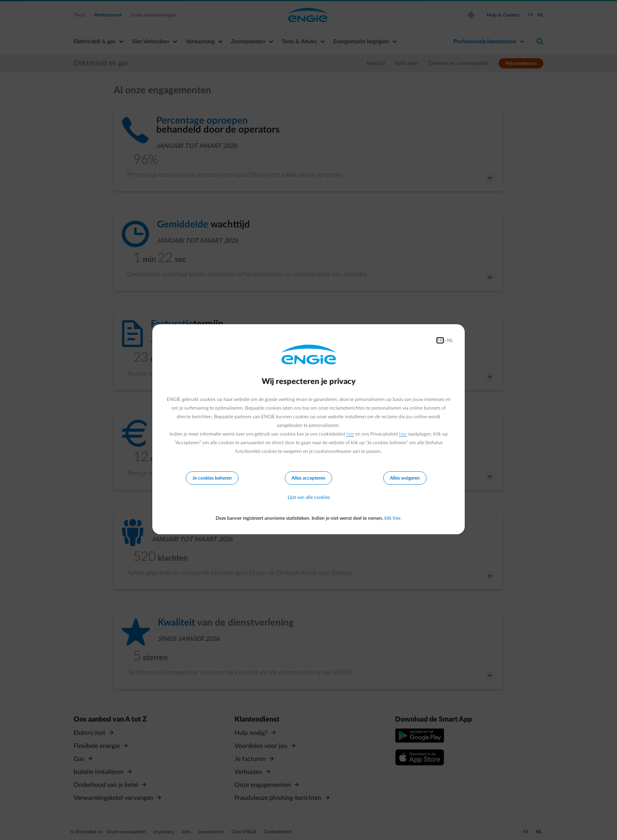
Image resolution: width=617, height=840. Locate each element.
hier (350, 434)
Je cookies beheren (212, 478)
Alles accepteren (308, 478)
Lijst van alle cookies (309, 498)
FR (440, 340)
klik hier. (393, 518)
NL (450, 340)
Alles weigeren (405, 478)
